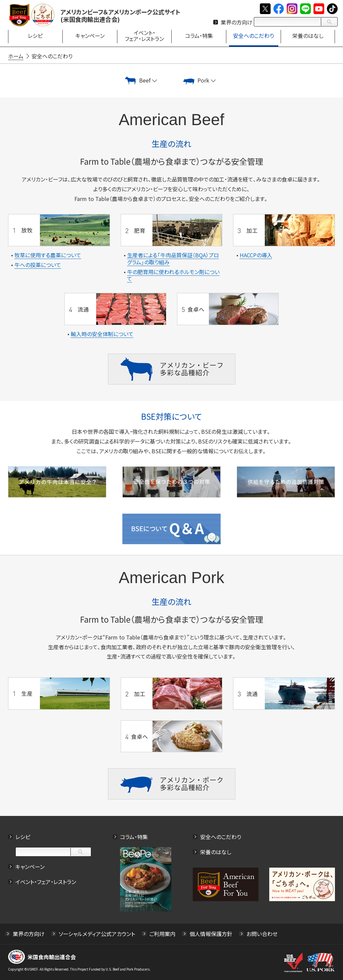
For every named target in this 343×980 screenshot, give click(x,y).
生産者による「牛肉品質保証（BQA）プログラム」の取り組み (173, 259)
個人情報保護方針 (211, 934)
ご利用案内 (162, 934)
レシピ (23, 837)
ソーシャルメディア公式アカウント (97, 934)
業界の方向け (237, 22)
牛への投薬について (38, 265)
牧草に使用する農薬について (48, 255)
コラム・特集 (134, 837)
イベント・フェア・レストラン (46, 881)
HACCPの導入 (256, 255)
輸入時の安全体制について (102, 334)
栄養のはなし (216, 852)
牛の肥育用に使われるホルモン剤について (173, 275)
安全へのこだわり (221, 837)
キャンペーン (30, 866)
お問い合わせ (262, 934)
